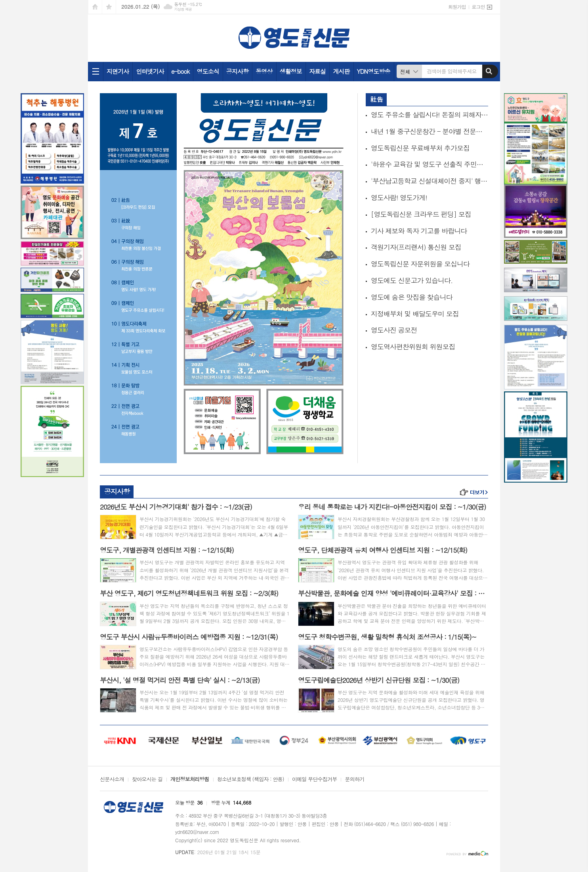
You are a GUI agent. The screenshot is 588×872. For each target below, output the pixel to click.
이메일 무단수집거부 (315, 780)
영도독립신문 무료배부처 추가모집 (420, 148)
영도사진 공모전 (394, 330)
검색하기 (489, 71)
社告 (376, 99)
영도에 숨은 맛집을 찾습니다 (412, 297)
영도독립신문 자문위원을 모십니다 (420, 264)
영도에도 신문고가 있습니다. (412, 281)
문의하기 (354, 780)
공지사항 (237, 71)
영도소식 (208, 71)
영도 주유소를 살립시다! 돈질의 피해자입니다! (430, 115)
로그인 (478, 7)
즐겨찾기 (109, 7)
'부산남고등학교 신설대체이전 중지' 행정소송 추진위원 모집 (430, 181)
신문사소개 (112, 780)
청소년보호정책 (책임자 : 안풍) (251, 780)
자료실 (317, 71)
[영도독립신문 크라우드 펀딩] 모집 (421, 214)
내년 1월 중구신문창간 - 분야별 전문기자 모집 (430, 131)
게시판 (341, 71)
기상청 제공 (183, 9)
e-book (180, 71)
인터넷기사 (150, 71)
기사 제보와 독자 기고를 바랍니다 (419, 231)
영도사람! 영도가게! (399, 198)
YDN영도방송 (374, 71)
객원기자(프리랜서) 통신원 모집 (416, 247)
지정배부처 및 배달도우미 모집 (415, 314)
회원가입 (457, 7)
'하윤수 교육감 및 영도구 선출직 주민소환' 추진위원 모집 (430, 164)
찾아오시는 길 (147, 780)
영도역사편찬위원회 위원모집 (413, 347)
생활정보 (291, 71)
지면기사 (118, 71)
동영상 (264, 71)
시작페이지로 (95, 7)
